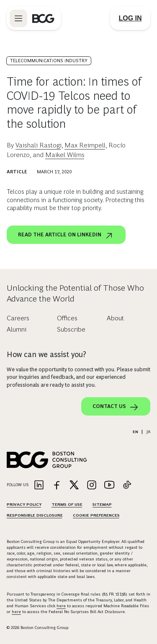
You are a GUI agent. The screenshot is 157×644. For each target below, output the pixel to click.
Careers (18, 318)
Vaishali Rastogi (39, 145)
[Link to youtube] (109, 486)
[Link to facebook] (57, 486)
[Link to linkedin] (39, 486)
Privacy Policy (24, 504)
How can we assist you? (46, 355)
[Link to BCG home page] (43, 18)
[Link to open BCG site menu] (18, 18)
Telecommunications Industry (49, 61)
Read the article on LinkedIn (66, 236)
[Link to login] (130, 18)
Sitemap (102, 504)
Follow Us (18, 485)
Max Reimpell (85, 145)
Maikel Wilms (65, 155)
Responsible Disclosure (35, 515)
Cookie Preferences (96, 515)
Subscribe (71, 329)
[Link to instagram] (92, 486)
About (115, 318)
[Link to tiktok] (127, 486)
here (61, 606)
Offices (67, 318)
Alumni (17, 329)
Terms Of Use (67, 504)
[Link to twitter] (74, 486)
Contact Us (116, 407)
